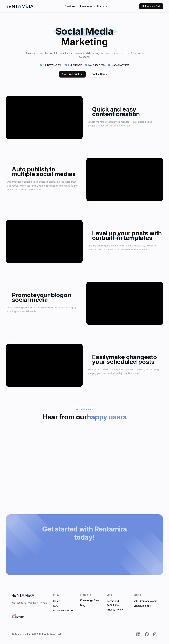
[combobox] (18, 616)
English (18, 617)
